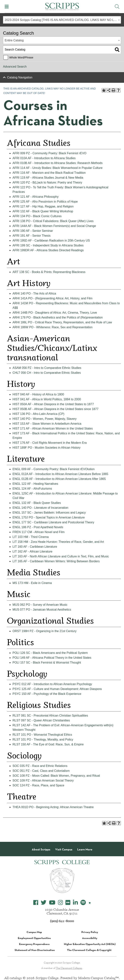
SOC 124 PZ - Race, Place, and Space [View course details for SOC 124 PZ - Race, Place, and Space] (38, 785)
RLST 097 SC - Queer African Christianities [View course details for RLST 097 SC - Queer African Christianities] (41, 720)
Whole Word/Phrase (21, 57)
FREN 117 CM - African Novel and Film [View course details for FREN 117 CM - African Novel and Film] (39, 532)
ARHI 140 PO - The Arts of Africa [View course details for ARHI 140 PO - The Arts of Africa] (34, 293)
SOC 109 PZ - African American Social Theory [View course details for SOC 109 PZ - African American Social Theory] (43, 780)
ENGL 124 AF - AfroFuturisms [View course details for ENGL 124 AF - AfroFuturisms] (32, 489)
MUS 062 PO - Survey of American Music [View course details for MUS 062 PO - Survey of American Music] (40, 605)
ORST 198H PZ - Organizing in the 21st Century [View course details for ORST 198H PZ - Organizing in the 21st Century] (45, 631)
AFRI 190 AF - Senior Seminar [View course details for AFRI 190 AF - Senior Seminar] (33, 231)
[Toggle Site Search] (117, 7)
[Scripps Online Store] (90, 903)
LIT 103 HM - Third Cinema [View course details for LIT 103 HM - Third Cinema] (31, 537)
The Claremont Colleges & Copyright (89, 950)
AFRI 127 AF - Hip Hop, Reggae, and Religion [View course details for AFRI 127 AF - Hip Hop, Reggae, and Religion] (43, 206)
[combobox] (62, 20)
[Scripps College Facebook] (36, 903)
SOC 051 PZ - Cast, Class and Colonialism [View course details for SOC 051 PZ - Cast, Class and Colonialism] (41, 771)
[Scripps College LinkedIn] (75, 903)
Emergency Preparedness (34, 944)
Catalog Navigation (20, 77)
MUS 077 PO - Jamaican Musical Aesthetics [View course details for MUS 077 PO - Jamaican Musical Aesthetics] (42, 610)
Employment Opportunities (34, 938)
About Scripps (41, 849)
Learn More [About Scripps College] (85, 849)
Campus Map (34, 932)
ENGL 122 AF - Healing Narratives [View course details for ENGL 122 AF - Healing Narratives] (35, 484)
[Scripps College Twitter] (44, 903)
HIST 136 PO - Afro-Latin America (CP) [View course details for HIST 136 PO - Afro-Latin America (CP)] (38, 414)
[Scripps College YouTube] (52, 903)
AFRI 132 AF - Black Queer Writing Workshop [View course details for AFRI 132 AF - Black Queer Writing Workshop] (43, 211)
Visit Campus (64, 849)
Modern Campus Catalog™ (98, 978)
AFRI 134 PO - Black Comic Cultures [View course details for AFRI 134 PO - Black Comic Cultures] (37, 216)
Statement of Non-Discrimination (35, 950)
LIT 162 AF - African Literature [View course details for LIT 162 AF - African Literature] (32, 552)
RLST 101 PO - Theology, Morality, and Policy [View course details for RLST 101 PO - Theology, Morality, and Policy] (43, 739)
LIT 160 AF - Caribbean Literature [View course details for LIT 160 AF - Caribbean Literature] (35, 547)
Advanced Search (15, 67)
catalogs (16, 978)
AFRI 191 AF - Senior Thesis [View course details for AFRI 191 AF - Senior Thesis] (32, 236)
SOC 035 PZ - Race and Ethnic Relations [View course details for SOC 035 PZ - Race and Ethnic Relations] (40, 766)
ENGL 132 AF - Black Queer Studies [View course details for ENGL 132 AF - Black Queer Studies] (37, 503)
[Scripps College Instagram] (60, 903)
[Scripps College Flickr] (68, 903)
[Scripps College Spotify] (83, 903)
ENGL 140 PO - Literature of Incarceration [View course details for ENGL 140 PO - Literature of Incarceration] (40, 508)
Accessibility (90, 938)
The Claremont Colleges (69, 968)
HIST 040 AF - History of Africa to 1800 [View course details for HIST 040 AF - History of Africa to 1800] (38, 394)
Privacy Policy (90, 932)
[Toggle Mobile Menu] (7, 7)
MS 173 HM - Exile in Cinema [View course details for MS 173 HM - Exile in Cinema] (32, 583)
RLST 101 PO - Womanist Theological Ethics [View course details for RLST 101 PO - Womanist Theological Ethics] (42, 735)
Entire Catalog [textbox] (14, 40)
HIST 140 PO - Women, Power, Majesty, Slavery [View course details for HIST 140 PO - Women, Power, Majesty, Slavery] (45, 419)
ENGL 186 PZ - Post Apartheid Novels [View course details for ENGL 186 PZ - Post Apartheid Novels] (38, 527)
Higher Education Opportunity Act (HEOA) (90, 944)
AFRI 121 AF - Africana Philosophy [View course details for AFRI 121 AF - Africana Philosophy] (36, 197)
